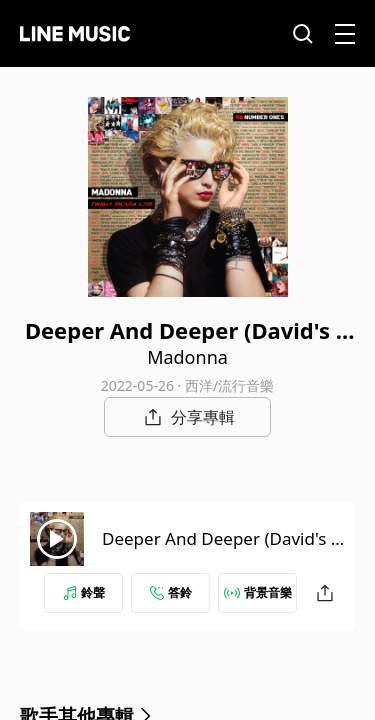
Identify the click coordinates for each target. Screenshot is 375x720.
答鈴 (171, 592)
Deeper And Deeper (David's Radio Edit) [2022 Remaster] (221, 550)
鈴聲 (84, 592)
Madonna (187, 357)
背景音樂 (258, 592)
